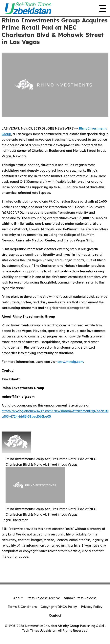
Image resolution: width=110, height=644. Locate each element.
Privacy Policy (92, 607)
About (18, 598)
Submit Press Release (80, 598)
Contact (55, 615)
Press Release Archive (43, 598)
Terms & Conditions (22, 607)
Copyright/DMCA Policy (59, 607)
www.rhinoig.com (70, 362)
